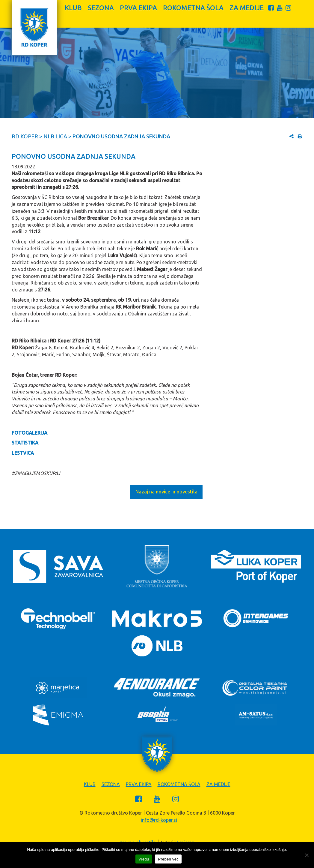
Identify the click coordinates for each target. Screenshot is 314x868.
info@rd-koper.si (159, 820)
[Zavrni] (307, 855)
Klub (73, 8)
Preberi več (168, 859)
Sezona (101, 8)
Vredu (144, 859)
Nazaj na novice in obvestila (166, 492)
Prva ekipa (138, 8)
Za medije (247, 8)
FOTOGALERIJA (30, 433)
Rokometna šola (193, 8)
